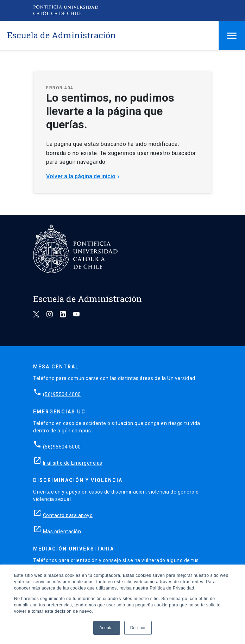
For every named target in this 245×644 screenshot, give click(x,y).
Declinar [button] (138, 628)
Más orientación (62, 532)
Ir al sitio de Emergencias (73, 463)
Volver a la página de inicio (84, 176)
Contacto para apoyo (68, 515)
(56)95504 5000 (62, 447)
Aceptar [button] (106, 628)
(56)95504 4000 (62, 394)
